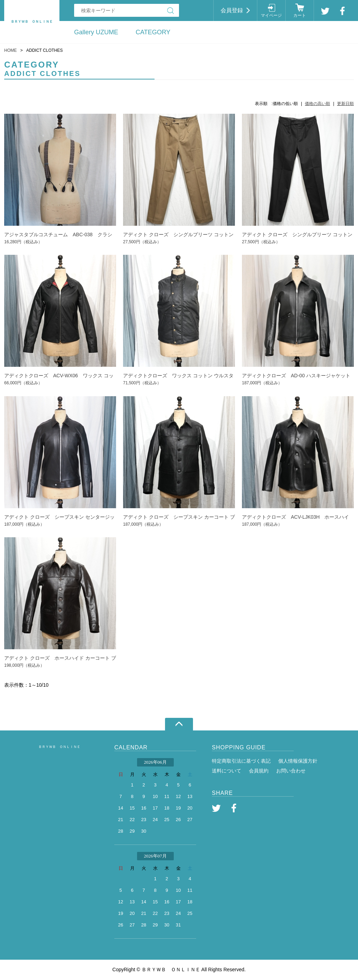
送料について (227, 771)
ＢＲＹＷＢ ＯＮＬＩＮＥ (59, 747)
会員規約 (259, 771)
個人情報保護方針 (298, 761)
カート (300, 15)
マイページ (271, 15)
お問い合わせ (291, 771)
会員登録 (232, 10)
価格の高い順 (317, 104)
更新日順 (345, 104)
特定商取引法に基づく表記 (241, 761)
